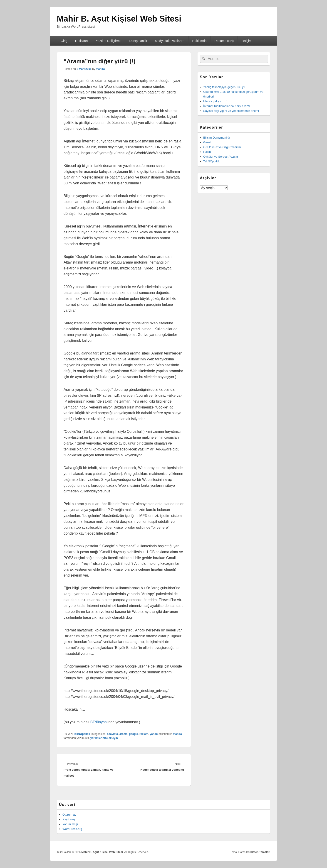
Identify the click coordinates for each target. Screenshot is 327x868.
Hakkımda (199, 41)
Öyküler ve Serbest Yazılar (221, 157)
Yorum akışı (70, 824)
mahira (100, 69)
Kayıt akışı (69, 819)
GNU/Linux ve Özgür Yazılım (222, 147)
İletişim (247, 41)
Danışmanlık (138, 41)
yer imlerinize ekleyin (104, 738)
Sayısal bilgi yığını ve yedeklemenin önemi (231, 111)
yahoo (154, 734)
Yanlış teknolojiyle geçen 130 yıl (224, 87)
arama (123, 734)
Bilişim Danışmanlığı (217, 138)
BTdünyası (99, 722)
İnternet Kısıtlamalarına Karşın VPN (227, 106)
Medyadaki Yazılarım (170, 41)
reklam (144, 734)
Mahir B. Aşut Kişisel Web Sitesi (119, 19)
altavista (112, 734)
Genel (207, 142)
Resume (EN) (224, 41)
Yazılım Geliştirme (109, 41)
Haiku (207, 152)
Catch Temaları (261, 852)
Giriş (64, 41)
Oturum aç (69, 815)
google (133, 734)
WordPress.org (72, 829)
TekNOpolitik (82, 734)
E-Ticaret (82, 41)
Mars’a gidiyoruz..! (215, 101)
